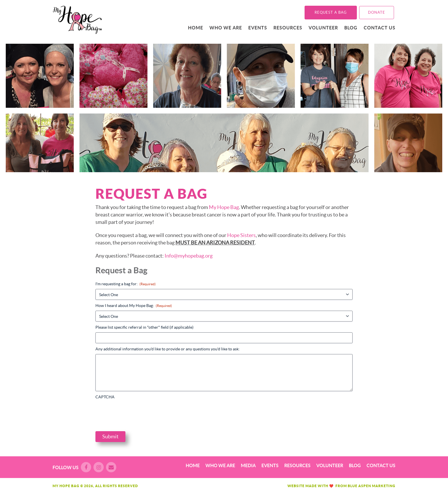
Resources (288, 28)
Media (248, 465)
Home (196, 28)
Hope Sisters (241, 235)
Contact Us (380, 28)
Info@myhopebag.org (189, 256)
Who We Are (226, 28)
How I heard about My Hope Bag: (134, 306)
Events (258, 28)
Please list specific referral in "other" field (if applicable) (144, 327)
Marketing (384, 486)
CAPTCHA (105, 397)
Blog (351, 28)
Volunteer (323, 28)
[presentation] (139, 413)
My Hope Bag (224, 207)
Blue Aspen (359, 486)
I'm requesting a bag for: (126, 284)
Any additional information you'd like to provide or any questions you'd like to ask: (168, 349)
